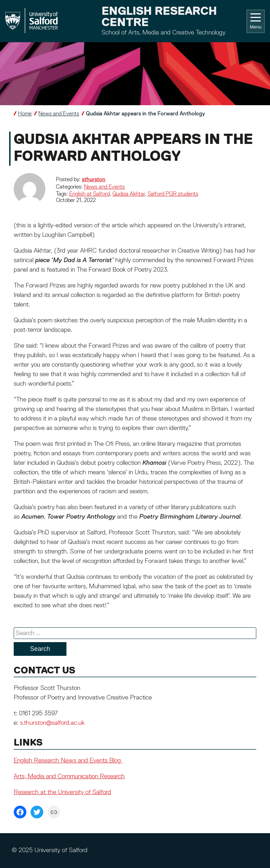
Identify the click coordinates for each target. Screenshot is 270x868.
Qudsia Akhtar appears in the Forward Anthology (145, 114)
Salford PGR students (173, 194)
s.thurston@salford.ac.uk (52, 723)
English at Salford (89, 194)
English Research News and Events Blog (68, 761)
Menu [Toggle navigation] (255, 21)
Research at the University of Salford (62, 792)
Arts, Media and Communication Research (69, 777)
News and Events (59, 114)
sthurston (94, 180)
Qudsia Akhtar (129, 194)
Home (25, 114)
